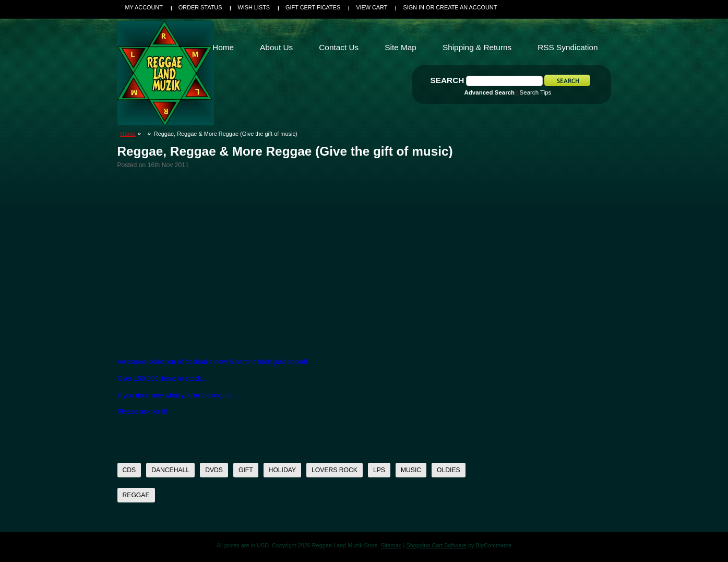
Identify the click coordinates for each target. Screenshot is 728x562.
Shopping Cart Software (436, 545)
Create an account (466, 7)
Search (447, 80)
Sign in (413, 7)
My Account (144, 7)
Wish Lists (254, 7)
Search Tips (536, 92)
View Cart (372, 7)
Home (128, 134)
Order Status (200, 7)
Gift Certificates (313, 7)
